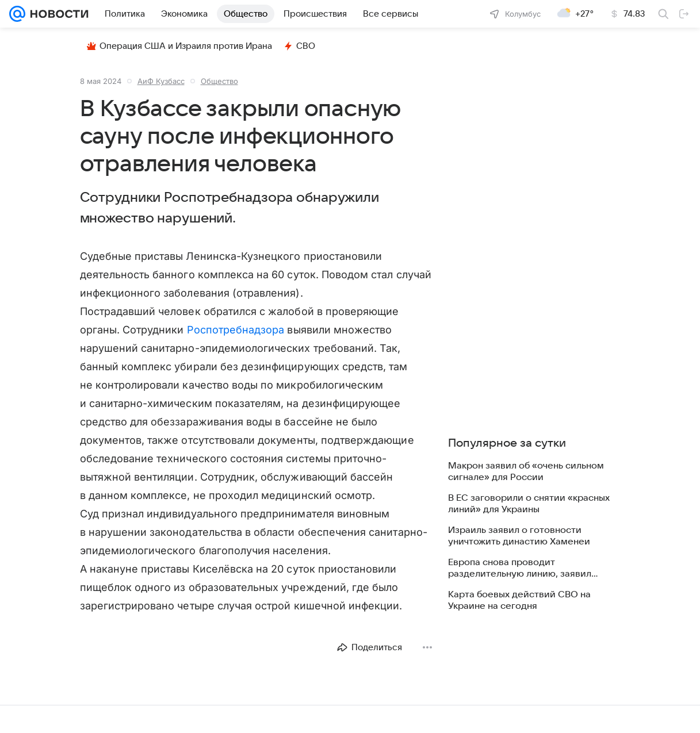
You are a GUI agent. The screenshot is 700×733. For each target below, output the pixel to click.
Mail (18, 725)
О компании (55, 725)
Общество (219, 81)
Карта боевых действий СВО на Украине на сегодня (519, 600)
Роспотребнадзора (236, 330)
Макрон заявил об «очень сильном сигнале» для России (526, 471)
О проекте (217, 725)
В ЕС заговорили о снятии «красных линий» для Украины (529, 504)
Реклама (99, 725)
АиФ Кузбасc (161, 81)
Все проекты (145, 725)
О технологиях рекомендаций (294, 725)
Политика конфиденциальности (407, 725)
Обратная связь (602, 725)
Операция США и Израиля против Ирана (179, 46)
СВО (299, 46)
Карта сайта (659, 725)
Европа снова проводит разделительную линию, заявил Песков (520, 568)
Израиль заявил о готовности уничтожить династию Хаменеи (519, 536)
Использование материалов (518, 725)
